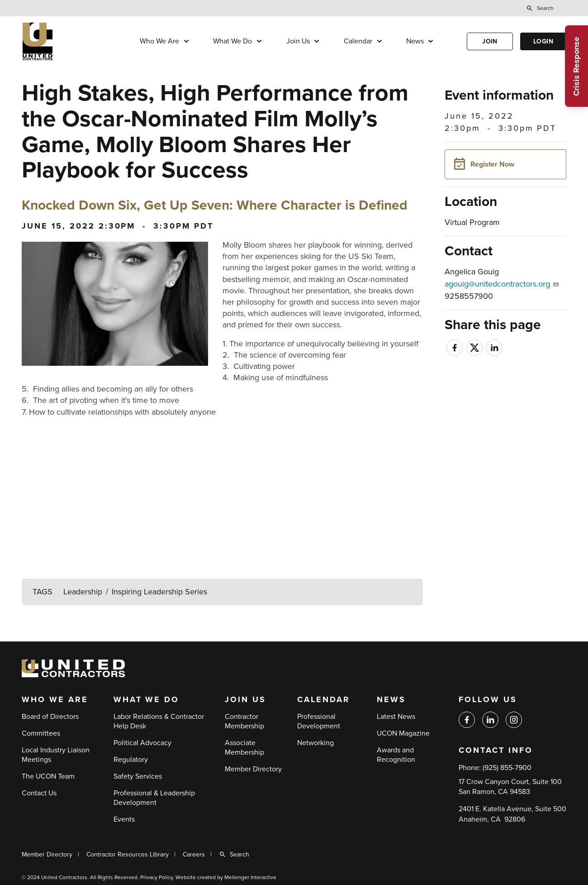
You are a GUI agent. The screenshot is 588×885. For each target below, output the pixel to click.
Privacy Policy (156, 877)
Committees (41, 733)
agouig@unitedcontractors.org (501, 284)
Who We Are (159, 41)
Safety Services (138, 776)
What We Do (232, 41)
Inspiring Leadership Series (159, 592)
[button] (505, 164)
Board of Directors (50, 717)
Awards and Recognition (396, 755)
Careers (194, 854)
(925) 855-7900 (507, 768)
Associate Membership (244, 748)
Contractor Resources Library (128, 854)
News (415, 41)
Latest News (396, 717)
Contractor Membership (244, 721)
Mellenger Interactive (250, 877)
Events (124, 819)
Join (490, 41)
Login (543, 41)
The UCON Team (48, 776)
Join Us (298, 41)
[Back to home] (65, 41)
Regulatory (131, 760)
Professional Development (319, 721)
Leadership (83, 592)
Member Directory (253, 769)
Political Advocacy (142, 743)
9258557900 (469, 296)
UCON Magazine (403, 733)
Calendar (358, 41)
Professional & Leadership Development (154, 798)
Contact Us (39, 793)
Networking (315, 743)
